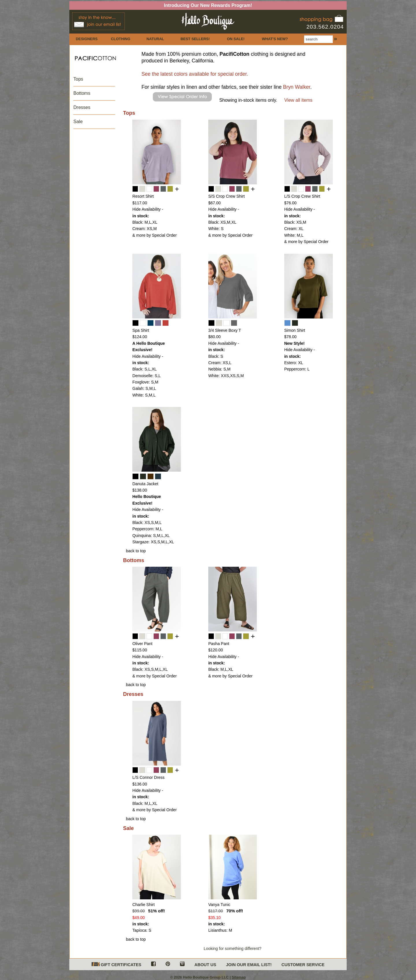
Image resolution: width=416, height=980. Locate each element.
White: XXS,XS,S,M (226, 376)
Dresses (82, 107)
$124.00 (140, 337)
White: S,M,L (144, 395)
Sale (78, 122)
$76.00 (290, 203)
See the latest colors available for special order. (195, 74)
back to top (136, 551)
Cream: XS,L (220, 363)
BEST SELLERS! (195, 39)
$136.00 (140, 784)
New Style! (295, 343)
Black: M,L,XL (145, 222)
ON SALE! (236, 39)
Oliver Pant (142, 644)
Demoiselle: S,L (146, 376)
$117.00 (140, 203)
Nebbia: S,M (219, 369)
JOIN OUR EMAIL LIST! (249, 965)
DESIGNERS (87, 39)
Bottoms (82, 93)
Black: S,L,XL (144, 369)
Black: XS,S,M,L (147, 523)
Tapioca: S (142, 930)
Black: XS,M (295, 222)
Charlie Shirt (143, 905)
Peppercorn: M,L (147, 529)
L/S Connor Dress (148, 777)
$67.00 (214, 203)
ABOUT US (205, 965)
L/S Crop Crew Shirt (302, 196)
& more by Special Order (154, 235)
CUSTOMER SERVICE (303, 965)
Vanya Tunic (219, 905)
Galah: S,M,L (144, 388)
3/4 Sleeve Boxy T (225, 330)
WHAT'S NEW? (275, 39)
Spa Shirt (141, 330)
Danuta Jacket (145, 484)
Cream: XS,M (144, 229)
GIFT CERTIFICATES (116, 965)
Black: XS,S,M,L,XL (150, 669)
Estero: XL (294, 363)
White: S (216, 229)
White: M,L (294, 235)
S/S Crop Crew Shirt (226, 196)
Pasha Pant (219, 644)
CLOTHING (121, 39)
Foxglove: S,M (145, 382)
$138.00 (140, 490)
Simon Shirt (295, 330)
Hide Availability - (148, 209)
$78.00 (290, 337)
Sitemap (239, 977)
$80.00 (214, 337)
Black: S (216, 356)
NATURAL (155, 39)
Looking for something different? (233, 948)
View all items (298, 100)
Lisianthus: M (220, 930)
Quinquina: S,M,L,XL (151, 536)
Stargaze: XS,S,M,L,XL (153, 542)
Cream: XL (294, 229)
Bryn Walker (297, 87)
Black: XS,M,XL (222, 222)
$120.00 (216, 650)
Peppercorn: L (297, 369)
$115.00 (140, 650)
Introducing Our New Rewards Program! (208, 5)
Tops (78, 79)
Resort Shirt (143, 196)
